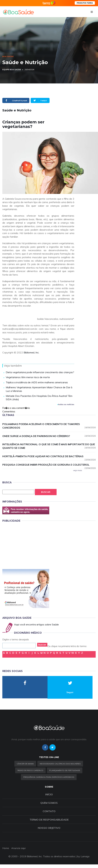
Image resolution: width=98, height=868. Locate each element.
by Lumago (83, 856)
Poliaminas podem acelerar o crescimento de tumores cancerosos (49, 426)
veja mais (78, 470)
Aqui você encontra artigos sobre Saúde (36, 624)
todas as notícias (66, 404)
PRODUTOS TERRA (85, 3)
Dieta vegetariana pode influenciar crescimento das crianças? (40, 372)
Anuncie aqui (18, 848)
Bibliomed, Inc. (31, 352)
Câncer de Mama (25, 764)
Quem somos (49, 803)
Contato (49, 811)
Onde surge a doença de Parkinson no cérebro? (49, 436)
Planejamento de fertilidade (65, 770)
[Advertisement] (26, 545)
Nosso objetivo (49, 828)
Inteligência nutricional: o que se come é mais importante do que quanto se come (49, 446)
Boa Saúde (8, 56)
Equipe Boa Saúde (12, 69)
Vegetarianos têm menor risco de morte (28, 377)
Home (6, 848)
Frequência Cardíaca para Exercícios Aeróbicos (49, 777)
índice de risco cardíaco (30, 770)
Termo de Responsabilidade (49, 820)
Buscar (46, 492)
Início (49, 794)
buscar (42, 645)
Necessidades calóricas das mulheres (60, 764)
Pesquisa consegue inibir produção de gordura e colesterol (49, 465)
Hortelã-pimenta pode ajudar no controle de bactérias (49, 456)
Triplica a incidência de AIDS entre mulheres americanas (37, 382)
